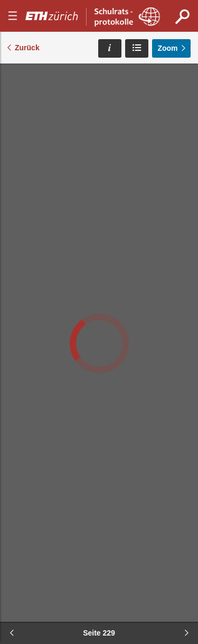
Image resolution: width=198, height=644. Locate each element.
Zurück (27, 48)
